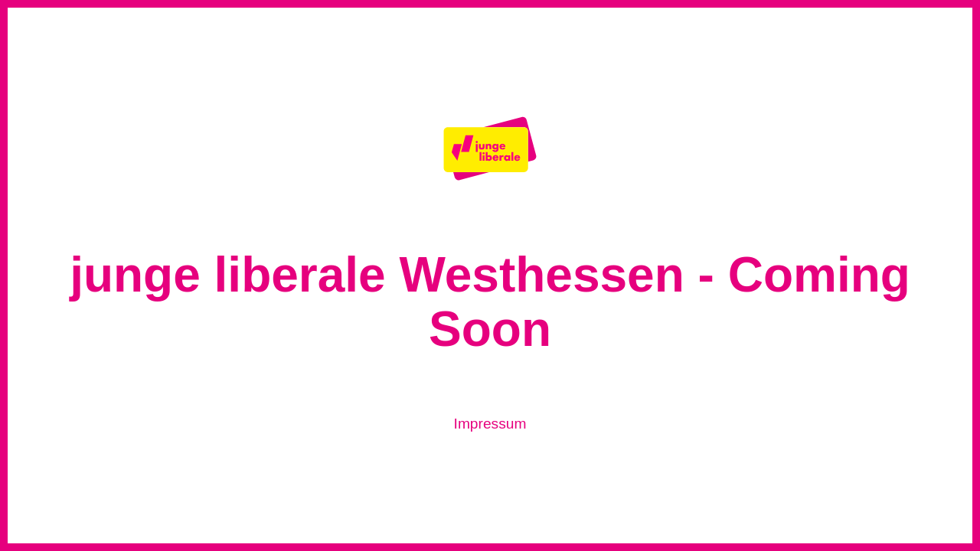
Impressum (490, 424)
